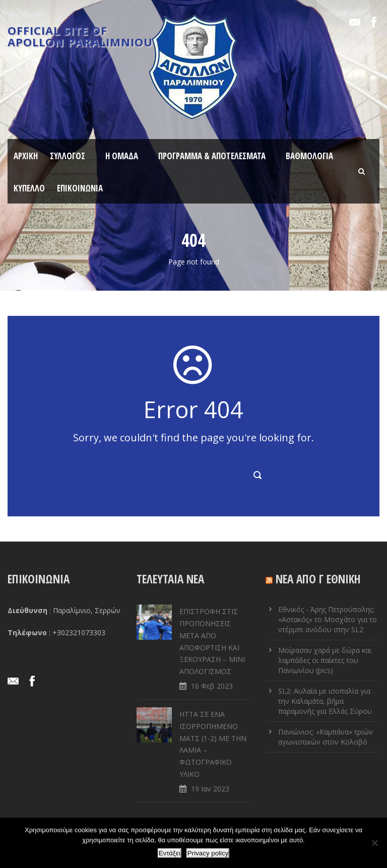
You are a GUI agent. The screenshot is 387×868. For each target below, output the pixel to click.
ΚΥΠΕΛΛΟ (29, 188)
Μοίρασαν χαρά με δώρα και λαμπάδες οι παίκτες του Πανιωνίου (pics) (325, 660)
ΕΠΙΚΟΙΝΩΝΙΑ (80, 188)
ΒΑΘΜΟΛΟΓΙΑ (309, 156)
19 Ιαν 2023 (210, 789)
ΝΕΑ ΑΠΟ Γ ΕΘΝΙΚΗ (318, 579)
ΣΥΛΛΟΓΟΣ (68, 156)
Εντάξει (170, 853)
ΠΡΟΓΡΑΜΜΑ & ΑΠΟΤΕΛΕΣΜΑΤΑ (212, 156)
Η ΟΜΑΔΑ (122, 156)
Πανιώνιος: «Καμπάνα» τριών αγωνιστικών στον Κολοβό (326, 737)
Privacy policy (208, 853)
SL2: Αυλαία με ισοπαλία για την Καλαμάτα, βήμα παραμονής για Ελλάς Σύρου (325, 701)
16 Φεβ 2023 (212, 686)
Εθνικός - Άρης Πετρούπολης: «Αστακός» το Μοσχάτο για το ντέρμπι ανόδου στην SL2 (328, 619)
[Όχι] (374, 843)
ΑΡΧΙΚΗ (26, 156)
